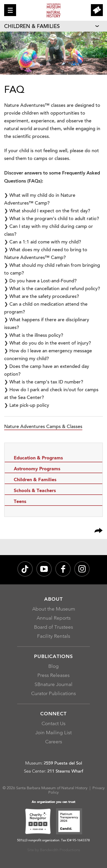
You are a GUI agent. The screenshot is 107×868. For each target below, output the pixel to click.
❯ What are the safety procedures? (42, 297)
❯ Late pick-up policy (27, 406)
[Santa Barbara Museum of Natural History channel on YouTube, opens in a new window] (44, 569)
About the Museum (54, 609)
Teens (20, 502)
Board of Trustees (53, 628)
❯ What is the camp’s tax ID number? (44, 382)
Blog (53, 667)
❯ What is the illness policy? (34, 336)
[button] (10, 10)
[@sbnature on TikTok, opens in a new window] (25, 569)
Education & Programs (38, 458)
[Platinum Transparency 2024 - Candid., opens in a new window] (69, 822)
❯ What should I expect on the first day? (47, 211)
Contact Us (53, 724)
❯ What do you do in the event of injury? (48, 344)
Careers (54, 742)
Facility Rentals (54, 637)
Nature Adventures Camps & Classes (43, 427)
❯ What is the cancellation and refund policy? (52, 289)
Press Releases (53, 676)
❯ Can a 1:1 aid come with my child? (43, 242)
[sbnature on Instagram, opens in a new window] (82, 569)
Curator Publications (53, 694)
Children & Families (32, 27)
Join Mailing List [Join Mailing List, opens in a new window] (53, 733)
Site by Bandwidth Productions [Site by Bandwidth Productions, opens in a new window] (54, 850)
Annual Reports (54, 618)
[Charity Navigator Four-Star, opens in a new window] (38, 822)
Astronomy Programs (37, 469)
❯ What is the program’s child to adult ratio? (52, 219)
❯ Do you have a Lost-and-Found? (40, 281)
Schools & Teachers (35, 491)
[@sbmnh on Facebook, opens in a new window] (63, 569)
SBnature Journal (53, 685)
